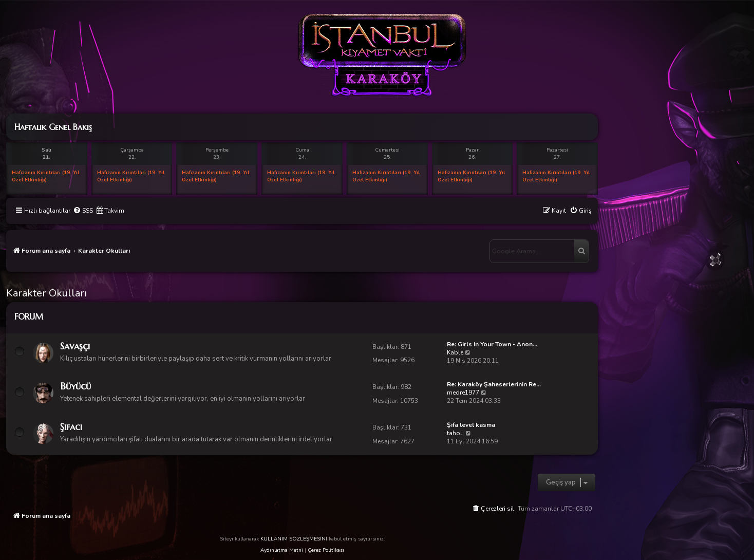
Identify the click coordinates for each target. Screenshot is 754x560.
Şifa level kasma (471, 425)
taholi (455, 433)
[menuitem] (83, 211)
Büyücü (76, 386)
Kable (455, 352)
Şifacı (71, 427)
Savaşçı (75, 346)
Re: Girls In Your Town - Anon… (492, 344)
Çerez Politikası (326, 550)
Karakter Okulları (46, 293)
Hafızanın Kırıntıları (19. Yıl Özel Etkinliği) (45, 176)
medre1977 (463, 393)
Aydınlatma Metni (282, 550)
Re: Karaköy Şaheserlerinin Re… (494, 384)
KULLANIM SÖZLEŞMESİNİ (294, 539)
